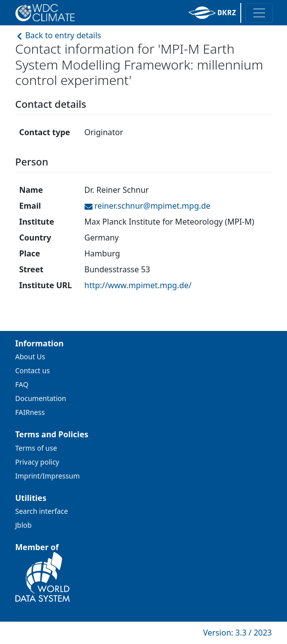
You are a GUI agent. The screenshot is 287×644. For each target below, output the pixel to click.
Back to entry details (58, 35)
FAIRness (30, 412)
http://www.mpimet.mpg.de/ (138, 285)
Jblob (24, 525)
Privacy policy (38, 462)
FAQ (22, 384)
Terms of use (36, 448)
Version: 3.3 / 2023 (237, 633)
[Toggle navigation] (259, 13)
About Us (30, 357)
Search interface (42, 511)
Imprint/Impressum (48, 476)
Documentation (41, 398)
